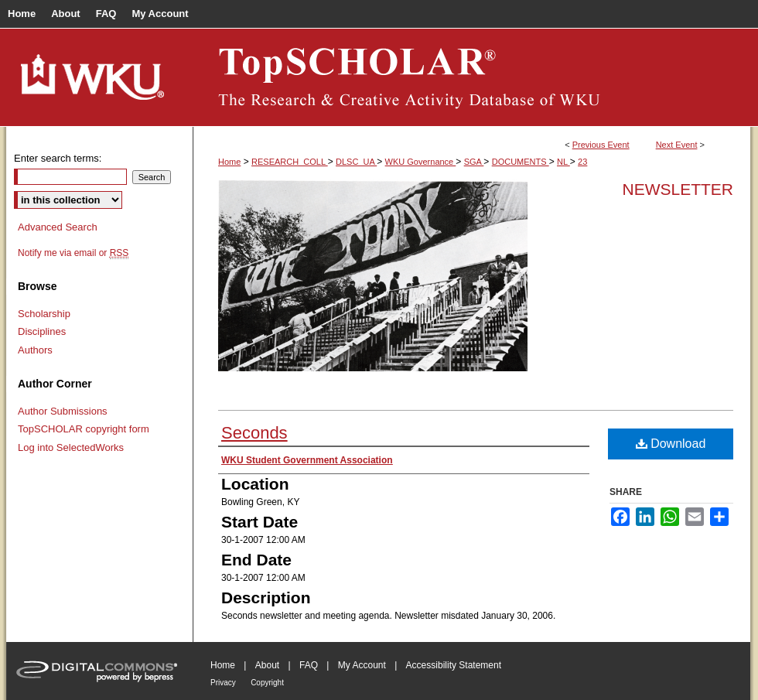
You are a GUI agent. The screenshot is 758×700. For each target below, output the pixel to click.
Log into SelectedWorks (71, 447)
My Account (362, 665)
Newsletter (678, 189)
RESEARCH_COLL (290, 162)
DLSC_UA (356, 162)
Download (671, 444)
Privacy (223, 683)
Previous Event (601, 145)
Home (229, 162)
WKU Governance (421, 162)
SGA (474, 162)
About (267, 665)
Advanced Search (58, 227)
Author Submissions (63, 411)
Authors (35, 350)
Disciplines (42, 331)
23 (582, 162)
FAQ (309, 665)
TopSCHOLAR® (472, 77)
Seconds (254, 433)
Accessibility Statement (454, 665)
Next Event (677, 145)
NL (563, 162)
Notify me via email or (73, 253)
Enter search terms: (58, 158)
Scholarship (44, 314)
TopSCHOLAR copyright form (84, 429)
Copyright (267, 683)
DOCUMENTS (521, 162)
